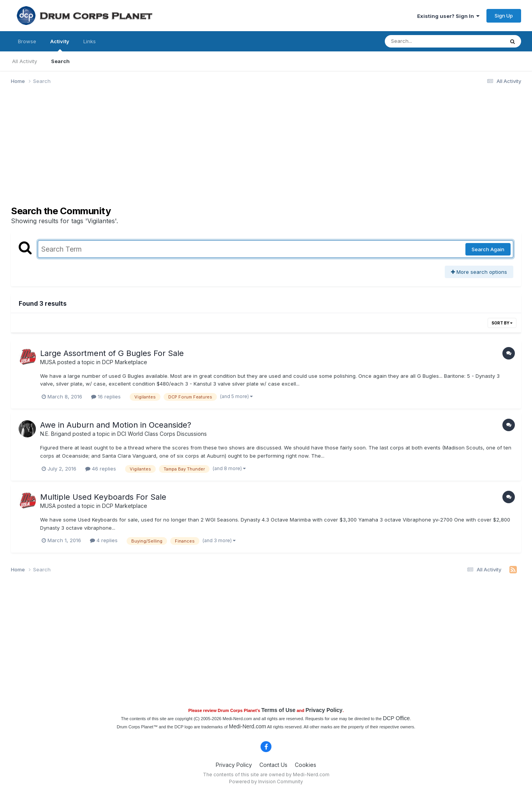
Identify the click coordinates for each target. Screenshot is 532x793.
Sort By (502, 323)
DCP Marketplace (125, 362)
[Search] (423, 41)
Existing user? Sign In (448, 16)
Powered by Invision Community (266, 782)
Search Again (488, 249)
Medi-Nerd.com (247, 726)
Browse (27, 41)
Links (90, 41)
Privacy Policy (324, 710)
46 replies (101, 469)
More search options (479, 272)
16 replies (106, 396)
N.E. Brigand (55, 434)
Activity (60, 45)
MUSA (48, 362)
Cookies (306, 765)
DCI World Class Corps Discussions (162, 434)
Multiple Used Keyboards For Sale (103, 497)
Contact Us (273, 765)
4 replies (104, 540)
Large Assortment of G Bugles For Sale (112, 353)
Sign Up (504, 16)
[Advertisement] (153, 151)
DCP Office (396, 718)
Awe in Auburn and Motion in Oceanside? (116, 425)
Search (60, 61)
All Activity (25, 61)
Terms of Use (278, 710)
